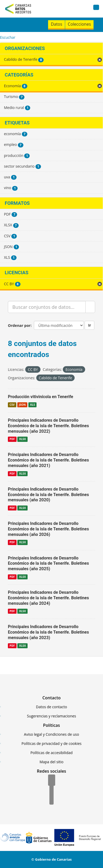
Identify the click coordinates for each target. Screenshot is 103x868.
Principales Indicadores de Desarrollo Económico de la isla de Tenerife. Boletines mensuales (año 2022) (48, 426)
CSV (12, 405)
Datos (56, 24)
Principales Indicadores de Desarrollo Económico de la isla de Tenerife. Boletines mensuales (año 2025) (48, 564)
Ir (89, 325)
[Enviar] (90, 307)
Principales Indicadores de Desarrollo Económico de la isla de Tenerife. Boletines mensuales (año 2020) (48, 495)
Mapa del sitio (51, 762)
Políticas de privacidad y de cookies (51, 743)
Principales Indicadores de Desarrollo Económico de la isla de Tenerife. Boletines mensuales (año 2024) (48, 598)
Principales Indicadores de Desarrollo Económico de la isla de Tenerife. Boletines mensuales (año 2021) (48, 460)
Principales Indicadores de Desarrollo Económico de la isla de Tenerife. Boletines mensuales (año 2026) (48, 529)
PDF (12, 439)
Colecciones (79, 24)
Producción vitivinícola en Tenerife (41, 397)
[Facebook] (52, 781)
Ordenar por (19, 325)
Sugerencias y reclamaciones (52, 716)
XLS (32, 405)
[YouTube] (51, 799)
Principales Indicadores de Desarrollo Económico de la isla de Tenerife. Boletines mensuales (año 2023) (48, 632)
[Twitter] (51, 790)
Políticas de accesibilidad (52, 753)
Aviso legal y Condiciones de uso (51, 734)
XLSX (23, 439)
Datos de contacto (51, 707)
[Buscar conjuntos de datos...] (47, 307)
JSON (22, 405)
